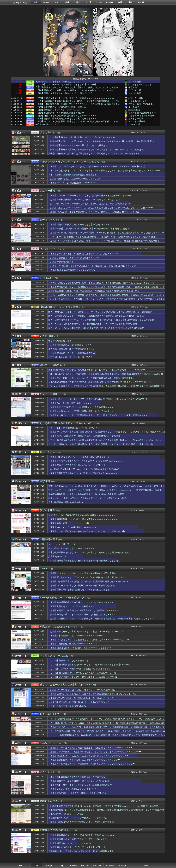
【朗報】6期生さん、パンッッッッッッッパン (70, 843)
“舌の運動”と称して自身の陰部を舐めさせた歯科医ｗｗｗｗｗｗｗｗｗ (82, 515)
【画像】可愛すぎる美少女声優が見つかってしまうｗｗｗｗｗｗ (66, 116)
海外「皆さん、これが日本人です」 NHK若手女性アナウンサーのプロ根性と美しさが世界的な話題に (96, 328)
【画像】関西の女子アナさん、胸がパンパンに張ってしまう (64, 93)
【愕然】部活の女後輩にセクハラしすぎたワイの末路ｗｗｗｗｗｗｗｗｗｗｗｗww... (76, 98)
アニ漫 (88, 2)
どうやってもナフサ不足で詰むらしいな (67, 706)
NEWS (46, 2)
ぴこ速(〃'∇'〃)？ (50, 249)
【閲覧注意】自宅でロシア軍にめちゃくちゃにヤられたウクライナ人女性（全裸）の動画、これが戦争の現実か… (102, 141)
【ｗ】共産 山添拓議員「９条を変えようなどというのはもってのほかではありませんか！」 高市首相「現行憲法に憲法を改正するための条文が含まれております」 (107, 732)
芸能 (67, 2)
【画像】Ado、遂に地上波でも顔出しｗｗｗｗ (70, 403)
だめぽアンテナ (21, 3)
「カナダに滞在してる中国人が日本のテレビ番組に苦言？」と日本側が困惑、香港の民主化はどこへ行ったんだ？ (102, 283)
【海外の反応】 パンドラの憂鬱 (59, 307)
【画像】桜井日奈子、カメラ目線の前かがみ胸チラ (60, 113)
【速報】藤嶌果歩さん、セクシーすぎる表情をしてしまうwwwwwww (81, 835)
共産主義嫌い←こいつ (59, 556)
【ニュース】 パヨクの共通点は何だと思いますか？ (73, 428)
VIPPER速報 (134, 124)
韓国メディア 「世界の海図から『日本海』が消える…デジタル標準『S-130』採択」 (88, 498)
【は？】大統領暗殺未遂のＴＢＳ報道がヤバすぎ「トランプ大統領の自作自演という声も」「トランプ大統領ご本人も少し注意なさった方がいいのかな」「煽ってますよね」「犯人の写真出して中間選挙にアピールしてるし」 (106, 720)
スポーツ (78, 2)
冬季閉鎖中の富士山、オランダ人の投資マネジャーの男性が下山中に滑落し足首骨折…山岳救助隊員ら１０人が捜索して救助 (106, 811)
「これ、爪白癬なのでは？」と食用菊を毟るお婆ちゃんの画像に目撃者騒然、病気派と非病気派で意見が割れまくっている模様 (106, 296)
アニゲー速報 (47, 191)
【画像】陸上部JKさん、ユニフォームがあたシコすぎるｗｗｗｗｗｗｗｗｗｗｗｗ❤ (88, 756)
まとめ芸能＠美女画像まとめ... (143, 113)
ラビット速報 (135, 90)
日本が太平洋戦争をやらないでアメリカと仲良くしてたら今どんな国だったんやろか (88, 552)
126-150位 (97, 866)
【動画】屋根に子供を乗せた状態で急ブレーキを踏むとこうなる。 (80, 590)
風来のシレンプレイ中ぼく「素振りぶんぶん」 (58, 82)
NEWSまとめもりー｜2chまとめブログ (62, 597)
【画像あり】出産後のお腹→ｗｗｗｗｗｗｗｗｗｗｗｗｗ (76, 636)
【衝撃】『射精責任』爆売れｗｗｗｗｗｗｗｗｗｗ (73, 644)
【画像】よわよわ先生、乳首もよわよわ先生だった (73, 789)
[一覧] (58, 133)
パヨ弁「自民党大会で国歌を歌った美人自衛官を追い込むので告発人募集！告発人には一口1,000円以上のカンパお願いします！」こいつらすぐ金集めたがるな (107, 442)
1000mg (44, 568)
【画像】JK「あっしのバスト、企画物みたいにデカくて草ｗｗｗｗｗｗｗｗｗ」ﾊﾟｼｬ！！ (91, 640)
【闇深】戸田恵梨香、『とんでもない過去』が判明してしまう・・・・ (82, 615)
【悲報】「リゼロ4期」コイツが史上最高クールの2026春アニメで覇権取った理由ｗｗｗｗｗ (92, 266)
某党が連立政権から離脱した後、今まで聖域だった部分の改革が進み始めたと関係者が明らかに (94, 291)
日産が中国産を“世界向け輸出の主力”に (67, 502)
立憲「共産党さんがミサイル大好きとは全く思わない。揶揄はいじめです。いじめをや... (77, 87)
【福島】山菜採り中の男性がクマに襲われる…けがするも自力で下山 (81, 822)
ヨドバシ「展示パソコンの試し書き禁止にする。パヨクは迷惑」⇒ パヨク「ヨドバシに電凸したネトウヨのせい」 (102, 444)
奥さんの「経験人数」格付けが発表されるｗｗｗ (72, 349)
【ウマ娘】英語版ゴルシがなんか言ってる (68, 661)
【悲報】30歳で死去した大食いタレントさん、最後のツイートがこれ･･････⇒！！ (88, 632)
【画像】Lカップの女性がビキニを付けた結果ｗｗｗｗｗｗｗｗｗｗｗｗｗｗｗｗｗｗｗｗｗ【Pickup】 (97, 166)
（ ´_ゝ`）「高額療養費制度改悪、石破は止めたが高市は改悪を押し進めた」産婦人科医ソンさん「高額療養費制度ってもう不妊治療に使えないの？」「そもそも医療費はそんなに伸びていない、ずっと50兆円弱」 (107, 736)
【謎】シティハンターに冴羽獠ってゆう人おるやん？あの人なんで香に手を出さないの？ (91, 204)
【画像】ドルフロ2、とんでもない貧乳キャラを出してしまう (77, 793)
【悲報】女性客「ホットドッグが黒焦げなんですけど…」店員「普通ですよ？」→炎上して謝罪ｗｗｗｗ (98, 415)
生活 (120, 2)
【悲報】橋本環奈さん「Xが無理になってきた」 (71, 345)
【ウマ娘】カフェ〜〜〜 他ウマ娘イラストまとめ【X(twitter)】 (66, 85)
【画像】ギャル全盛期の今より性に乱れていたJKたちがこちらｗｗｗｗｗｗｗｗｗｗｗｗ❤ (92, 764)
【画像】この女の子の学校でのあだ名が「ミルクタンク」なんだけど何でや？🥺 (87, 531)
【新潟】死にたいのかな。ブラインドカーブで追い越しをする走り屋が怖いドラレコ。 (89, 577)
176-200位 (122, 866)
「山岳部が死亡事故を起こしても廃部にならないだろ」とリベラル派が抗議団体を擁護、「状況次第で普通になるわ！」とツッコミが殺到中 (106, 288)
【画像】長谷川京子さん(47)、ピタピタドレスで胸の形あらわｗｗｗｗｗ (83, 473)
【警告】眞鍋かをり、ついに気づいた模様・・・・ (73, 606)
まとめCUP (134, 107)
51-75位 (61, 866)
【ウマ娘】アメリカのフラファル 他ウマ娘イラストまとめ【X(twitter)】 (83, 677)
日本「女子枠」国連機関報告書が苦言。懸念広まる (73, 175)
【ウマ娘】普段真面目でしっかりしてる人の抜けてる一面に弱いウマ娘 (82, 673)
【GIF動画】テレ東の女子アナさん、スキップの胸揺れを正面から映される (84, 469)
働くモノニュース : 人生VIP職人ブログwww (65, 685)
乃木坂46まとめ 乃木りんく (55, 830)
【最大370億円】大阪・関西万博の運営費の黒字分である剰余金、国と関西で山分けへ (89, 229)
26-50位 (49, 866)
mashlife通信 (134, 110)
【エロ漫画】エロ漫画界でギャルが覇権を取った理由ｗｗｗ (77, 777)
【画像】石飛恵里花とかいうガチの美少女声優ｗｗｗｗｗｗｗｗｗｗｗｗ (83, 519)
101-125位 (85, 866)
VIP (57, 2)
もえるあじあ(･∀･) (137, 101)
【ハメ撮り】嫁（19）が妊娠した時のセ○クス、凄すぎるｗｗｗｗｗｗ (82, 137)
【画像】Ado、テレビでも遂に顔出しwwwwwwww (72, 183)
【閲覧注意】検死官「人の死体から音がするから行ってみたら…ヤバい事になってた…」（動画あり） (97, 149)
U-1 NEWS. (46, 278)
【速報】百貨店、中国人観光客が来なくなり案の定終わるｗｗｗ (66, 119)
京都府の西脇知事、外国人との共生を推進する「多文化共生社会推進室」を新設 (86, 494)
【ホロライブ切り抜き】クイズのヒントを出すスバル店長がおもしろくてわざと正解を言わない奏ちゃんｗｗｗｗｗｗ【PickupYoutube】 (104, 172)
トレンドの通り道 (137, 121)
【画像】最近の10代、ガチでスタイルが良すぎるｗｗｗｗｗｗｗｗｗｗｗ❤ (84, 760)
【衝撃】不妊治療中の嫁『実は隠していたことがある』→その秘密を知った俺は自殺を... (77, 104)
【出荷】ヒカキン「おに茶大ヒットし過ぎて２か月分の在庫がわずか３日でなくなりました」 (93, 694)
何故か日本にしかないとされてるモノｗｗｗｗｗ (72, 548)
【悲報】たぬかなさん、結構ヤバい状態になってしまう (75, 179)
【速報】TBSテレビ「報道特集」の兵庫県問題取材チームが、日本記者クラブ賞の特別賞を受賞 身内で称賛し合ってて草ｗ (106, 234)
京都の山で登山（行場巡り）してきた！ (67, 814)
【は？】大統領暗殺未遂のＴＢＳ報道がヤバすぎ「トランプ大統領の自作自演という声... (77, 101)
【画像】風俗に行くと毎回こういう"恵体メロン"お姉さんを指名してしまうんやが (74, 90)
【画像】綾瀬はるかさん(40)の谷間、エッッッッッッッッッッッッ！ (81, 648)
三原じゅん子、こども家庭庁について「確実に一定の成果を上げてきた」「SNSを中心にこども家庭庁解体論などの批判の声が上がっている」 (106, 492)
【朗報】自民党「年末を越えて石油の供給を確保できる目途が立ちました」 (84, 561)
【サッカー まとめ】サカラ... (142, 116)
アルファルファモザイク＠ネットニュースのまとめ (69, 161)
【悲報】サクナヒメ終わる (61, 262)
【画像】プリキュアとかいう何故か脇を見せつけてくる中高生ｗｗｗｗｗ (83, 254)
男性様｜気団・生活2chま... (141, 104)
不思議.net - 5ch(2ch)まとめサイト (59, 627)
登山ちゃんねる (49, 801)
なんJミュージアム (50, 743)
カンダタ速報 (135, 82)
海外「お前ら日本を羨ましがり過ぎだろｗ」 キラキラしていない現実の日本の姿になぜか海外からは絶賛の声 (100, 312)
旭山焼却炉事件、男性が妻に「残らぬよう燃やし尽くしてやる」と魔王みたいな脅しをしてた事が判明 (97, 370)
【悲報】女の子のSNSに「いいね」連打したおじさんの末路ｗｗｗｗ (81, 407)
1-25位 (36, 866)
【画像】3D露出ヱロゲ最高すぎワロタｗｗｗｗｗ (72, 270)
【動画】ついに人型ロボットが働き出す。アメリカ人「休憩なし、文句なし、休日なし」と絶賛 (94, 212)
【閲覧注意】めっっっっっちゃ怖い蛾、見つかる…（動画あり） (79, 145)
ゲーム (99, 2)
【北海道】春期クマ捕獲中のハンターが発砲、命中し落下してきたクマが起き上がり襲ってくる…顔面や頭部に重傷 (103, 806)
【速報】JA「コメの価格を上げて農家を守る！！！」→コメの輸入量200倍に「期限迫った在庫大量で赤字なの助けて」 (105, 241)
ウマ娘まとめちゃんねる (140, 84)
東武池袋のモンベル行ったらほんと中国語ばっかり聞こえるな (78, 818)
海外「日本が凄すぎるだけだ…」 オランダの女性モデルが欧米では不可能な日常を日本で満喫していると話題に (101, 320)
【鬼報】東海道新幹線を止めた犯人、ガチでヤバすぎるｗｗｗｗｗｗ (81, 602)
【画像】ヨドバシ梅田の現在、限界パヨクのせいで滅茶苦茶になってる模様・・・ (87, 436)
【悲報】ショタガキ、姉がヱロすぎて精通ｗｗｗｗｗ (74, 258)
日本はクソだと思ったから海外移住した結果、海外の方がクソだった (81, 698)
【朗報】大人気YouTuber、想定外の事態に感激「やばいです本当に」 (81, 411)
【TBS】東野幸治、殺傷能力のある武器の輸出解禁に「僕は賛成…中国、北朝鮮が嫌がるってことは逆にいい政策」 (103, 237)
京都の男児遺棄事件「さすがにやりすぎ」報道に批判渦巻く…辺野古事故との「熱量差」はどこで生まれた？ (100, 382)
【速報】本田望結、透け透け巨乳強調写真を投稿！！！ (75, 353)
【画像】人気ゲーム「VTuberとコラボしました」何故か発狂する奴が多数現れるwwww (90, 195)
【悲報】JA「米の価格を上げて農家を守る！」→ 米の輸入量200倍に (82, 690)
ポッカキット (47, 132)
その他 (141, 2)
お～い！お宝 (135, 93)
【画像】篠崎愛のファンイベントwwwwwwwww (58, 110)
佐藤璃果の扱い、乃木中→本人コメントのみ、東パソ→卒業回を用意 (81, 851)
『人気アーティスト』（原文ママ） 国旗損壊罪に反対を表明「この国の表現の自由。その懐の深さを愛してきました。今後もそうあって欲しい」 (106, 728)
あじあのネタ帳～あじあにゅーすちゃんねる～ (67, 423)
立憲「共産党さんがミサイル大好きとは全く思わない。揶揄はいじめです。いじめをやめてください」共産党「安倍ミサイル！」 (106, 488)
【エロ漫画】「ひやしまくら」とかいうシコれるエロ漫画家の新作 (80, 785)
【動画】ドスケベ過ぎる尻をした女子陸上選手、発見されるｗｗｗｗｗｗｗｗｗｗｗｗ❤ (90, 748)
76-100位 (73, 866)
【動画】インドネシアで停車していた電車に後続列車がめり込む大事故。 (83, 573)
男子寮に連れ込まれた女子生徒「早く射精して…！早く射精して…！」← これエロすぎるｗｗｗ (94, 154)
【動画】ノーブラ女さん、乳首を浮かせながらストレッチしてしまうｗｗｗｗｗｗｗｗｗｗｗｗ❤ (95, 752)
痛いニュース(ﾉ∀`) (50, 365)
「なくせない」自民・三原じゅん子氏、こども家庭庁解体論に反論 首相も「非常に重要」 (92, 378)
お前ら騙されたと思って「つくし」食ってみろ (70, 357)
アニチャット (47, 772)
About (146, 866)
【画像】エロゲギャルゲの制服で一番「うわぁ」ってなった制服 (79, 781)
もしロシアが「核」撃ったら (62, 544)
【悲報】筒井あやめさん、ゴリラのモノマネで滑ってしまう (77, 847)
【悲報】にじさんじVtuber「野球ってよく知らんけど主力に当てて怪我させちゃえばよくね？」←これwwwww (101, 208)
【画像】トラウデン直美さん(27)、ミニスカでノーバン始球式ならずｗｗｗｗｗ (86, 461)
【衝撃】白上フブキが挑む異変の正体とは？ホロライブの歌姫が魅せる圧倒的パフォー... (77, 122)
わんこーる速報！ (50, 394)
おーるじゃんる (136, 119)
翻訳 (131, 2)
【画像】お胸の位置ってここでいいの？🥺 (69, 523)
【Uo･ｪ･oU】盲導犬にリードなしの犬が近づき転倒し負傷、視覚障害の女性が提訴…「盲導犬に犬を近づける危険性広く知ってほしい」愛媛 (106, 388)
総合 (36, 2)
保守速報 (133, 87)
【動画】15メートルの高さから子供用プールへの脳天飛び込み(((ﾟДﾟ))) (82, 585)
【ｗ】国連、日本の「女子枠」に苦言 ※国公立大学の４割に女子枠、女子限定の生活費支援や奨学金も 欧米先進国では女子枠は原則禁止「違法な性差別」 (106, 724)
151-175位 (109, 866)
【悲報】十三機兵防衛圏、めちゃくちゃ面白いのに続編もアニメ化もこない (84, 200)
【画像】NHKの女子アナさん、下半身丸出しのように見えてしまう (80, 457)
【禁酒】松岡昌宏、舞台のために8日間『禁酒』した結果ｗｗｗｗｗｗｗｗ (84, 610)
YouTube (109, 2)
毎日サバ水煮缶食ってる (47, 124)
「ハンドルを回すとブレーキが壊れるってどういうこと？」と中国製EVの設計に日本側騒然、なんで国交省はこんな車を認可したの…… (107, 300)
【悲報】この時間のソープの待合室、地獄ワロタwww (61, 107)
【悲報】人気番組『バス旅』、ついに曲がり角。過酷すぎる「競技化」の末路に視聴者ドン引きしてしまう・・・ (102, 619)
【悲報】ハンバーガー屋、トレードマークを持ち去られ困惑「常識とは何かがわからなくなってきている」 (99, 399)
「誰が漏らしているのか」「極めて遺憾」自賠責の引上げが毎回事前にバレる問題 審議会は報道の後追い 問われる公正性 (106, 374)
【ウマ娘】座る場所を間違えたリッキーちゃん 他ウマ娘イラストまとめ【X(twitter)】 (90, 665)
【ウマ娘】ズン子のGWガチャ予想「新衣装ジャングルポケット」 (80, 669)
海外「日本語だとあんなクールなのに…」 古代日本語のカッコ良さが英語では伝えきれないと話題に (96, 316)
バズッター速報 (136, 98)
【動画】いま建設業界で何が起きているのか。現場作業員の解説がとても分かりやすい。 (91, 581)
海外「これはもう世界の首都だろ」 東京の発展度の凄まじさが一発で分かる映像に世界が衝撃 (93, 324)
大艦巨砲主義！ (49, 539)
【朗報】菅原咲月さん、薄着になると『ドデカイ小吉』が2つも (78, 839)
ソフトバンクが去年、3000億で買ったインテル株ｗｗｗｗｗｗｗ (79, 702)
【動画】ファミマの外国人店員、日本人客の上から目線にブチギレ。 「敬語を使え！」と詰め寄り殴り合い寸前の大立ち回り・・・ (107, 434)
